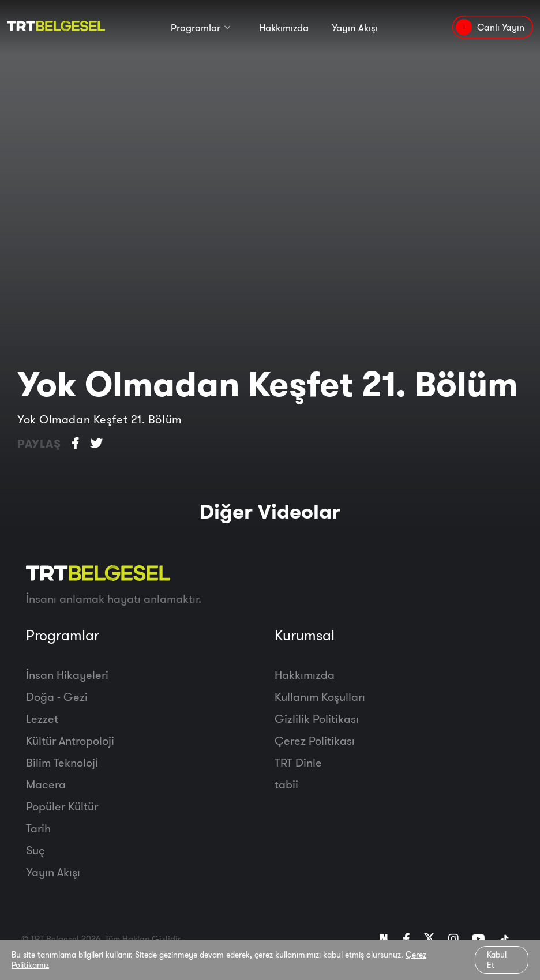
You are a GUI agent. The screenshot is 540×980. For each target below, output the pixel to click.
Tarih (38, 828)
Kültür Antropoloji (70, 740)
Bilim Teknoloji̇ (62, 762)
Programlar (196, 27)
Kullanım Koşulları (320, 696)
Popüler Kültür (62, 806)
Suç (35, 850)
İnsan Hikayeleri (67, 675)
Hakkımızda (284, 27)
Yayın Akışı (355, 27)
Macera (46, 784)
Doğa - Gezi (57, 696)
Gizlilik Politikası (317, 718)
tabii (286, 784)
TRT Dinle (298, 762)
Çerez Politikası (315, 740)
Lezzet (42, 718)
